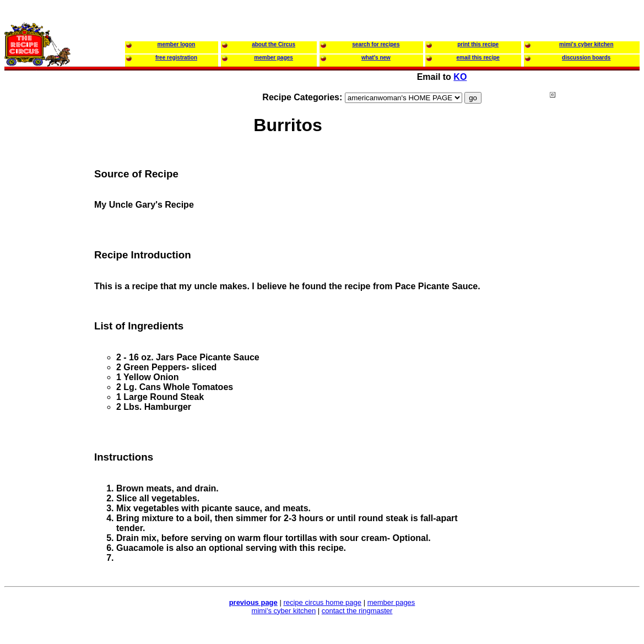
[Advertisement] (594, 302)
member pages (391, 602)
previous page (253, 602)
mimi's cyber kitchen (284, 611)
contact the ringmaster (357, 611)
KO (460, 77)
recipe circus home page (322, 602)
